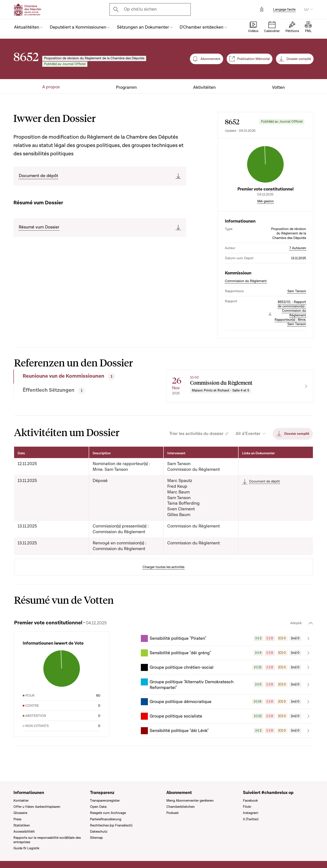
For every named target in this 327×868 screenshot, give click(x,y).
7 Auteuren (298, 248)
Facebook (250, 801)
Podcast (173, 813)
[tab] (74, 377)
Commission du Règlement (246, 281)
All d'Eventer (248, 434)
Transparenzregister (105, 801)
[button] (227, 638)
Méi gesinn (265, 201)
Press (17, 819)
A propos (51, 87)
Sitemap (96, 838)
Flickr (247, 807)
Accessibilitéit (24, 832)
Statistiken (22, 825)
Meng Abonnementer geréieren (190, 801)
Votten (278, 88)
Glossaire (20, 813)
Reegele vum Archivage (108, 813)
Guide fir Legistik (26, 848)
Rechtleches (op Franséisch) (111, 825)
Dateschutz (99, 832)
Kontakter (21, 801)
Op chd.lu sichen (140, 9)
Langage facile (284, 9)
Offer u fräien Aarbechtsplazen (37, 807)
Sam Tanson (297, 291)
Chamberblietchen (181, 807)
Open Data (98, 807)
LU (306, 9)
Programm (126, 88)
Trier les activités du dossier (196, 434)
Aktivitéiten (204, 88)
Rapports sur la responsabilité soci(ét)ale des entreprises (47, 840)
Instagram (251, 813)
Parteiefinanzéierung (106, 819)
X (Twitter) (251, 819)
